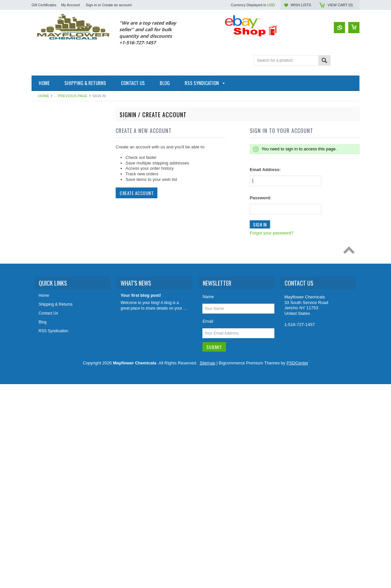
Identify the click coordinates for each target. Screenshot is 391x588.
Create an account (117, 5)
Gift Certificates (44, 5)
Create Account (137, 193)
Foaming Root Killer (52, 261)
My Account (70, 5)
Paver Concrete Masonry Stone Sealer (69, 388)
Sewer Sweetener (51, 422)
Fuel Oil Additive (49, 138)
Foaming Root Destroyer (57, 238)
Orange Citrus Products (56, 338)
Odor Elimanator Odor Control (61, 327)
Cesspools (44, 161)
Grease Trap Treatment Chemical (64, 272)
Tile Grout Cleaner (51, 444)
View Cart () (340, 5)
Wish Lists (301, 5)
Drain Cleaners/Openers (56, 205)
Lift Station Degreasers (55, 305)
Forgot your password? (272, 233)
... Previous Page (71, 96)
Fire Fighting (46, 216)
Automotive (45, 127)
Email (208, 525)
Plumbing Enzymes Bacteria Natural (67, 350)
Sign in (91, 5)
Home (44, 96)
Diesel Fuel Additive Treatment (62, 194)
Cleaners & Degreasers (56, 172)
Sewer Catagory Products (58, 411)
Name (208, 501)
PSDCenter (297, 567)
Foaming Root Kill (51, 250)
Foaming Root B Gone (55, 227)
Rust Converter (48, 377)
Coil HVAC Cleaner (52, 183)
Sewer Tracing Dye (52, 433)
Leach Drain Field (51, 294)
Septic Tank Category (54, 400)
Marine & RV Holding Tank (58, 316)
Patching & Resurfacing (56, 149)
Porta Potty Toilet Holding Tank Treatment (62, 364)
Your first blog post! (141, 499)
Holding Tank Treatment (56, 283)
